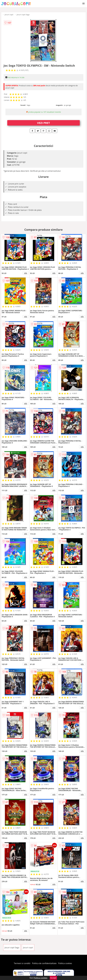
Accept (53, 978)
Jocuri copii (9, 15)
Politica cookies (65, 963)
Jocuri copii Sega (23, 15)
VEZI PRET (44, 123)
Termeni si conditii (22, 963)
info (26, 273)
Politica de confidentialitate (44, 963)
